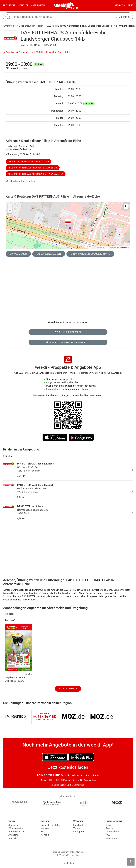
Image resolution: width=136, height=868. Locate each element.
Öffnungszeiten (16, 828)
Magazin (120, 5)
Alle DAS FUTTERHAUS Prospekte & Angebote (33, 168)
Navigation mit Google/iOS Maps (90, 254)
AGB (108, 835)
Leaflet (101, 247)
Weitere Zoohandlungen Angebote (68, 342)
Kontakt (45, 835)
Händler (23, 5)
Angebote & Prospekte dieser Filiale (29, 162)
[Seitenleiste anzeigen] (131, 862)
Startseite (13, 825)
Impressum (112, 838)
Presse (109, 828)
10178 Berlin (121, 17)
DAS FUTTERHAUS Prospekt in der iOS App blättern (68, 780)
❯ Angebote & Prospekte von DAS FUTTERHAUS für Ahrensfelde (37, 52)
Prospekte (9, 5)
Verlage (45, 828)
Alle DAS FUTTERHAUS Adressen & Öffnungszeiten (36, 174)
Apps (130, 5)
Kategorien (38, 5)
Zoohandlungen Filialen (31, 26)
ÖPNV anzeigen (18, 254)
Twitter (77, 828)
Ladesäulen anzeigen (49, 254)
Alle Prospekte (68, 689)
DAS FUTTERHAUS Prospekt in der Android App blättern (68, 775)
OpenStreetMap (114, 247)
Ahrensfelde (9, 26)
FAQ (43, 832)
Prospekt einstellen (51, 825)
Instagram (79, 832)
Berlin (76, 8)
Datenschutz (112, 832)
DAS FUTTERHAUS (30, 45)
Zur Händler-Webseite (68, 332)
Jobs (108, 825)
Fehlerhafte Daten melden (21, 181)
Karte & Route (53, 196)
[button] (126, 206)
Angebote (13, 835)
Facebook (78, 825)
